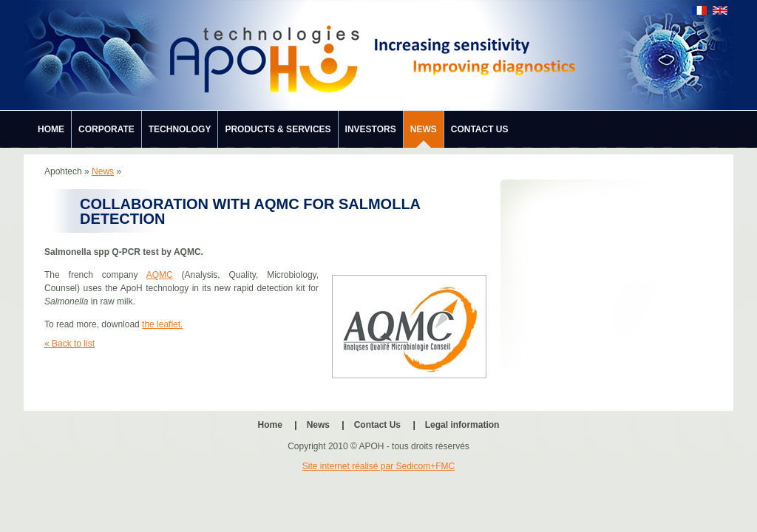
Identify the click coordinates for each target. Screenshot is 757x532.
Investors (371, 129)
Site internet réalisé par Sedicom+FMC (378, 466)
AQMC (160, 275)
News (424, 129)
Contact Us (480, 129)
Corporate (106, 129)
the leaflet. (162, 324)
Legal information (462, 425)
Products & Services (278, 129)
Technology (180, 129)
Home (51, 129)
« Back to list (69, 344)
